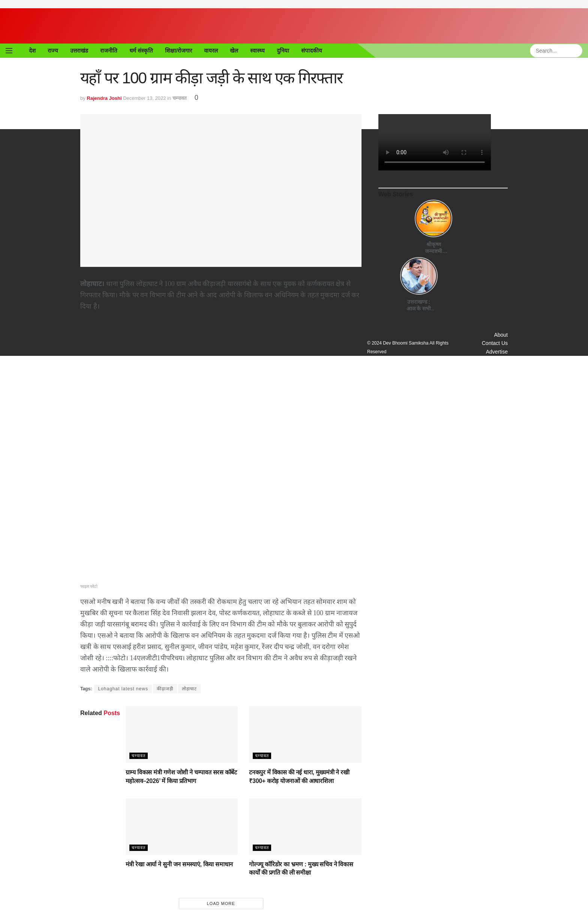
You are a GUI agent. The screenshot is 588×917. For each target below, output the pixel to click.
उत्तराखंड (79, 51)
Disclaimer (494, 379)
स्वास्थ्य (259, 51)
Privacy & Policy (487, 362)
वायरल (212, 51)
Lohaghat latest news (125, 688)
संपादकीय (313, 51)
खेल (235, 51)
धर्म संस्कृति (141, 51)
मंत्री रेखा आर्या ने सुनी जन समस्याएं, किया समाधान (177, 865)
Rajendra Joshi (105, 98)
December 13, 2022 (145, 98)
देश (32, 51)
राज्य (53, 51)
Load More (221, 904)
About (501, 337)
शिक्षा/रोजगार (179, 51)
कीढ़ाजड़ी (168, 688)
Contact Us (494, 345)
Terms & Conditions (483, 370)
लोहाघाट (193, 688)
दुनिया (284, 51)
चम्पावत (181, 98)
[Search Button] (578, 51)
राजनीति (109, 51)
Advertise (496, 353)
